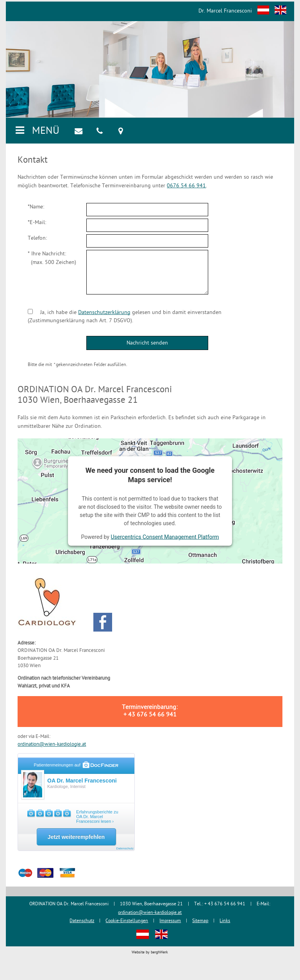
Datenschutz (82, 921)
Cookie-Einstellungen (127, 921)
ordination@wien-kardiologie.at (52, 744)
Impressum (170, 921)
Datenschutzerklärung (104, 313)
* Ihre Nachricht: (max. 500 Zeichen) (52, 258)
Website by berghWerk (150, 952)
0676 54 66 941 (186, 186)
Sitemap (200, 921)
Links (225, 921)
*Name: (36, 207)
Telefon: (37, 238)
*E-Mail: (37, 223)
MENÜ (37, 131)
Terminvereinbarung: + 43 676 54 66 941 (150, 711)
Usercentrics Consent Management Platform (165, 537)
